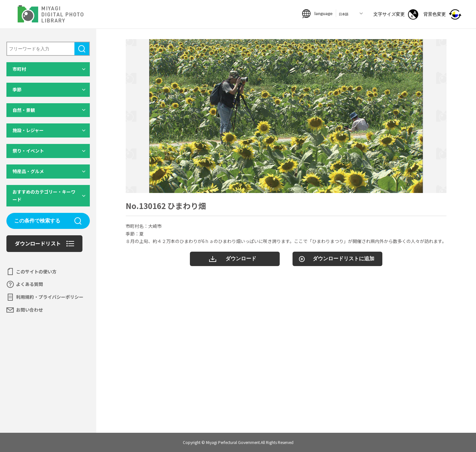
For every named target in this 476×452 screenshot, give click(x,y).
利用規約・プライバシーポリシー (50, 297)
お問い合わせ (30, 310)
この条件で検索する (37, 221)
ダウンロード (241, 259)
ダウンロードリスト (38, 243)
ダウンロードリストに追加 (344, 259)
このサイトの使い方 (36, 272)
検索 (82, 49)
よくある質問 (30, 284)
